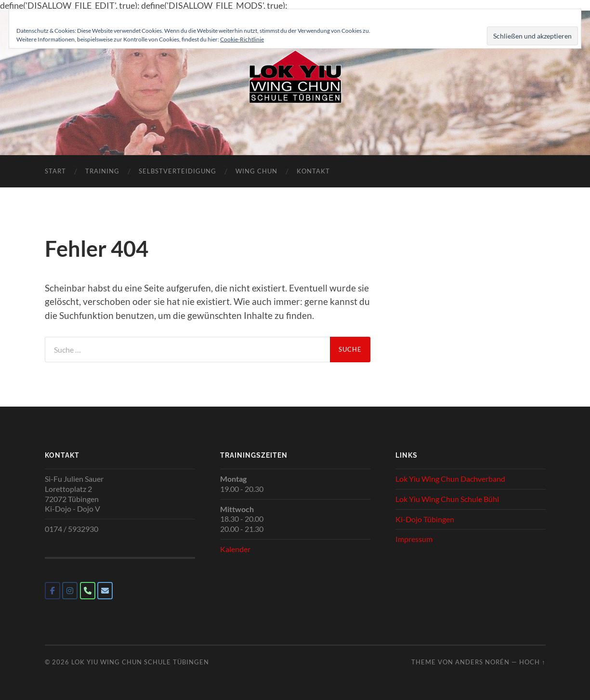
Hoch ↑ (532, 662)
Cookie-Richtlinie (242, 39)
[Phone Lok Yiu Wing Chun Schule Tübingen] (88, 591)
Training (102, 171)
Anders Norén (482, 662)
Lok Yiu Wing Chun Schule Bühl (447, 499)
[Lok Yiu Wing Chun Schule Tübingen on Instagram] (70, 591)
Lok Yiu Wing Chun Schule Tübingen (140, 662)
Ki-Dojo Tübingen (425, 519)
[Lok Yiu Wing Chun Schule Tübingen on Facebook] (52, 591)
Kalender (235, 549)
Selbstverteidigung (177, 171)
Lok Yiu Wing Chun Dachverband (450, 479)
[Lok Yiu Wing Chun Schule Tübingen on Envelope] (105, 591)
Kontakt (313, 171)
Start (55, 171)
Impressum (414, 539)
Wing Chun (256, 171)
